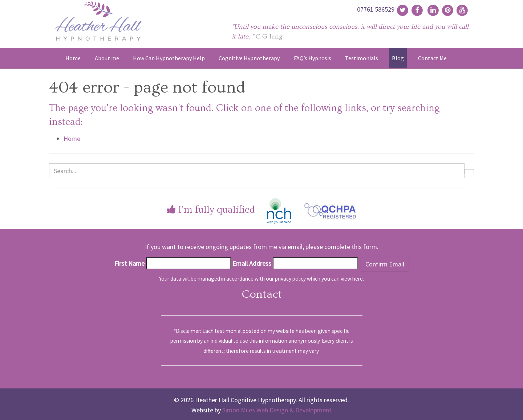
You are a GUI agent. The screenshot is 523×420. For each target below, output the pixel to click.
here (358, 279)
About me (107, 58)
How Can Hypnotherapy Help (169, 58)
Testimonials (362, 58)
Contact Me (432, 58)
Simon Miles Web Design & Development (277, 410)
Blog (398, 58)
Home (73, 58)
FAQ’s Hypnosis (313, 58)
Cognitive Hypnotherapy (249, 58)
